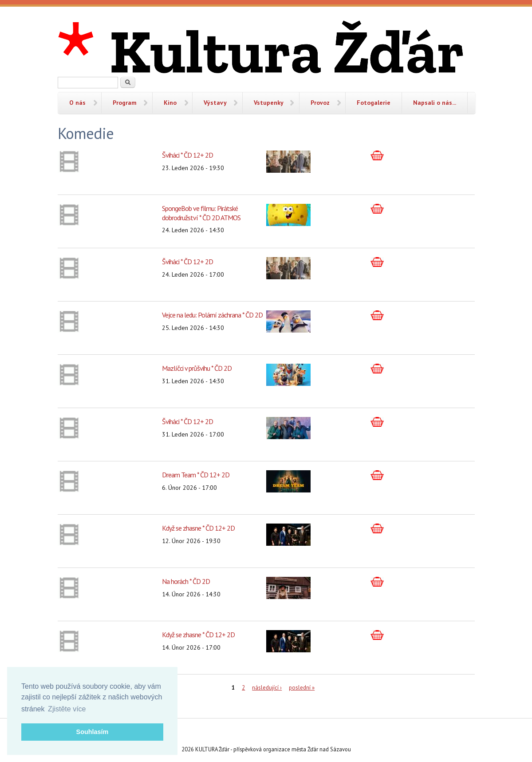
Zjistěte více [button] (67, 709)
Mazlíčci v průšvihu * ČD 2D (197, 368)
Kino (170, 103)
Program (125, 103)
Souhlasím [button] (93, 732)
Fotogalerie (374, 103)
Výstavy (215, 103)
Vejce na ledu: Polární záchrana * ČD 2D (212, 315)
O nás (77, 103)
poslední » (302, 688)
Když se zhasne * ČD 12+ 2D (198, 528)
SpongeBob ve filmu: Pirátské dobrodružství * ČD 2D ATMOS (201, 213)
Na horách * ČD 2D (186, 581)
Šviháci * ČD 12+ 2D (187, 155)
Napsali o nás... (435, 103)
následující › (267, 688)
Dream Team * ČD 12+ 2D (196, 475)
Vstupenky (269, 103)
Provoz (320, 103)
